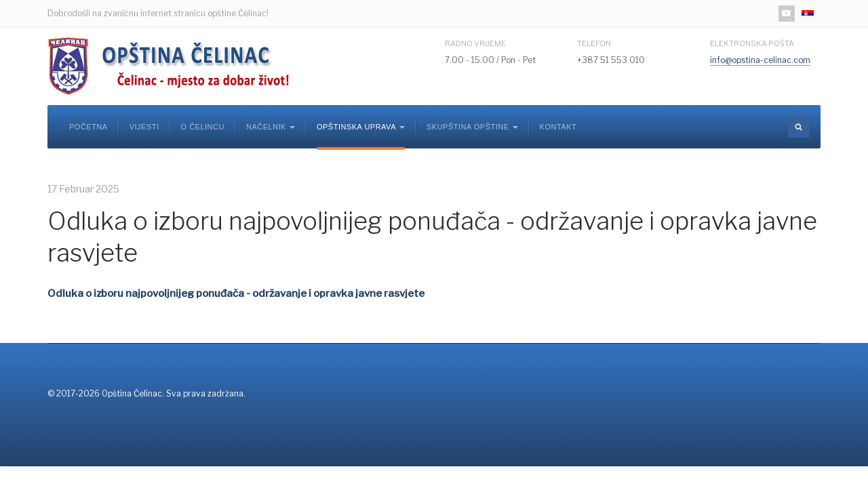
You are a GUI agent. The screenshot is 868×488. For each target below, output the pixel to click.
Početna (88, 127)
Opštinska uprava (361, 127)
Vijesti (144, 127)
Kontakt (558, 127)
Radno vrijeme (475, 43)
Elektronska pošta (752, 43)
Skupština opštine (472, 127)
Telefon (594, 43)
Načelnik (271, 127)
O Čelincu (203, 127)
